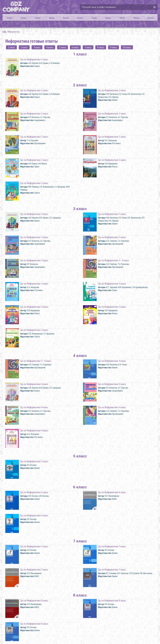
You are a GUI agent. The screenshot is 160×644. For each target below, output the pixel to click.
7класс (94, 18)
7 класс (88, 47)
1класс (9, 18)
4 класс (50, 47)
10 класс (127, 47)
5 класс (63, 47)
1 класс (11, 47)
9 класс (114, 47)
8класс (108, 18)
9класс (122, 18)
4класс (52, 18)
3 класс (37, 47)
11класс (151, 18)
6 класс (75, 47)
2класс (24, 18)
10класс (136, 18)
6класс (80, 18)
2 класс (24, 47)
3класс (38, 18)
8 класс (101, 47)
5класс (66, 18)
